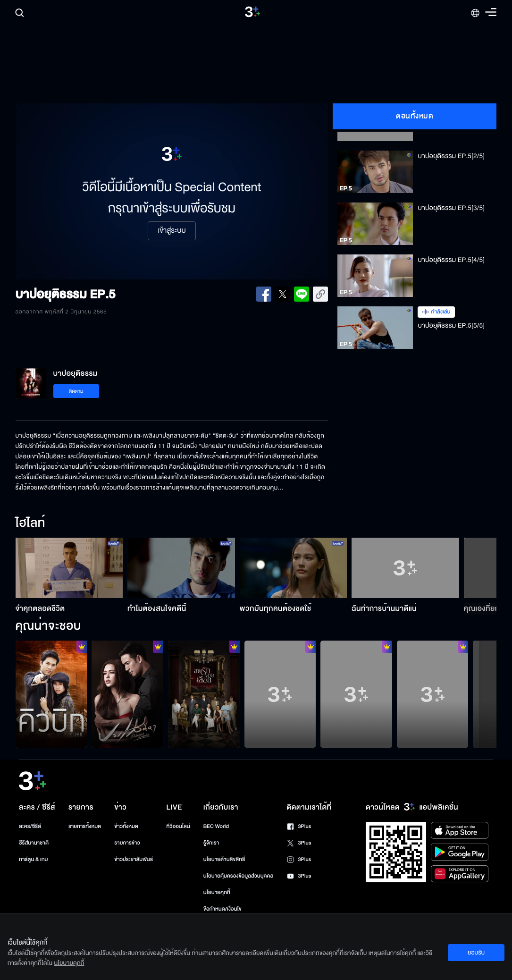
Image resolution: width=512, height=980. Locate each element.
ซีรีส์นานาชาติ (34, 843)
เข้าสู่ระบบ (172, 231)
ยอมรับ (476, 953)
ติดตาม (76, 391)
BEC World (216, 826)
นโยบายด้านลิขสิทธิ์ (224, 859)
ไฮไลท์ (30, 524)
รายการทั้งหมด (85, 826)
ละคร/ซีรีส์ (30, 826)
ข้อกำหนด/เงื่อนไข (222, 909)
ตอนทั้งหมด (415, 116)
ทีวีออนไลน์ (178, 826)
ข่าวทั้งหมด (126, 826)
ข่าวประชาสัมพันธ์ (134, 859)
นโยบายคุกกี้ (217, 892)
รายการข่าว (127, 843)
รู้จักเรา (211, 843)
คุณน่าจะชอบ (48, 626)
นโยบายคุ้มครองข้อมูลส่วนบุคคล (239, 876)
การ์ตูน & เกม (34, 859)
